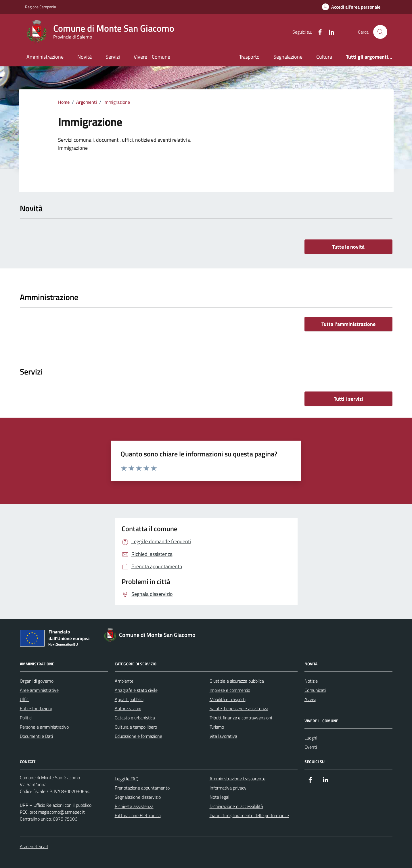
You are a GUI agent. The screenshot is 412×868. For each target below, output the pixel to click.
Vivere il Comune (152, 57)
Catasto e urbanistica (135, 718)
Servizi (113, 57)
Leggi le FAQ (127, 779)
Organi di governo (37, 681)
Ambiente (124, 681)
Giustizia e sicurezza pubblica (237, 681)
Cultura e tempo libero (136, 727)
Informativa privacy (228, 788)
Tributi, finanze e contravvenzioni (241, 718)
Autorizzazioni (128, 708)
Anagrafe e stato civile (136, 690)
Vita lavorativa (223, 736)
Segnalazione (288, 57)
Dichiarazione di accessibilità (236, 806)
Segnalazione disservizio (138, 797)
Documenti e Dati (36, 736)
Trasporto (249, 57)
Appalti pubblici (129, 699)
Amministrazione (45, 57)
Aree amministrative (39, 690)
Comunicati (315, 690)
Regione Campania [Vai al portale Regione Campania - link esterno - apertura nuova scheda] (41, 7)
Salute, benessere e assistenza (239, 708)
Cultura (324, 57)
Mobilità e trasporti (228, 699)
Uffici (25, 699)
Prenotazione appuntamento (142, 788)
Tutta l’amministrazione (348, 324)
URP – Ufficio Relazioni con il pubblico (56, 805)
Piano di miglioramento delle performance (249, 815)
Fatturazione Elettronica (138, 815)
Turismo (217, 727)
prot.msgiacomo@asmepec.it (57, 812)
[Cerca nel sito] (380, 32)
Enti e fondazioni (36, 708)
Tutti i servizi (348, 399)
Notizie (311, 681)
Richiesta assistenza (134, 806)
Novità (85, 57)
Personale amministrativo (44, 727)
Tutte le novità (348, 247)
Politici (26, 718)
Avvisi (310, 699)
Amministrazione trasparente (237, 779)
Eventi (311, 747)
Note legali (220, 797)
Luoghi (311, 738)
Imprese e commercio (230, 690)
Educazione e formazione (138, 736)
